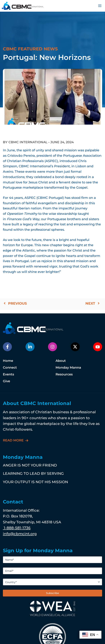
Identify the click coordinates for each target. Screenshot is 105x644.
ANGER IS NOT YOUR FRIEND (30, 465)
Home (8, 361)
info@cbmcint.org (20, 534)
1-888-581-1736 (17, 528)
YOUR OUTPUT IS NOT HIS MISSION (35, 482)
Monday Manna (68, 368)
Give (6, 381)
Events (8, 374)
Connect (10, 368)
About (61, 361)
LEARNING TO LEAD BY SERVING (33, 473)
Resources (64, 374)
